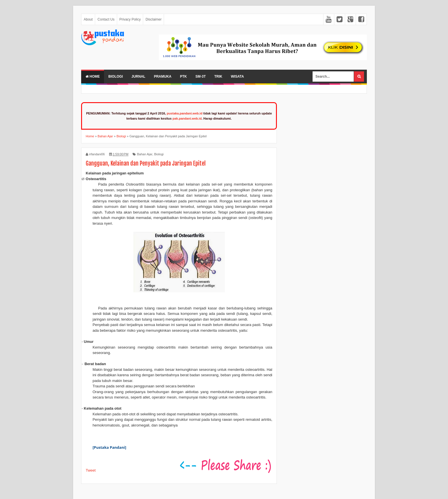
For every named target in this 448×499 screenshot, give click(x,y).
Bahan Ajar (145, 154)
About (88, 19)
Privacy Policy (130, 19)
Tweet (91, 470)
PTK (183, 77)
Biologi (116, 77)
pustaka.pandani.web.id (185, 113)
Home (93, 77)
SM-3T (201, 77)
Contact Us (106, 19)
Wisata (237, 77)
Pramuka (163, 77)
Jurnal (138, 77)
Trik (218, 77)
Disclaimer (153, 19)
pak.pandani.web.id (187, 118)
